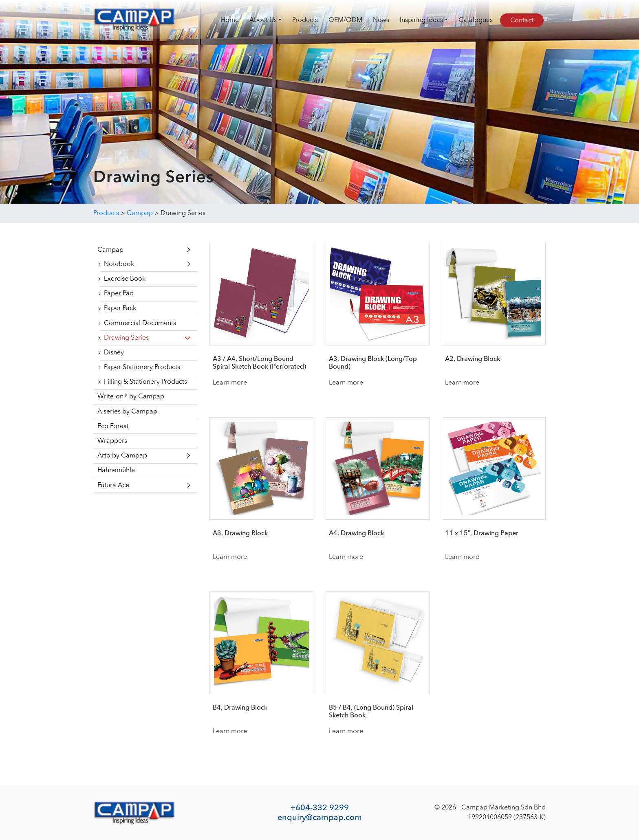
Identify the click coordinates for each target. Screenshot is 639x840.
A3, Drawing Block (240, 534)
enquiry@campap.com (320, 817)
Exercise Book (125, 279)
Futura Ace (113, 486)
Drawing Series (126, 338)
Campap (110, 250)
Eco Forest (113, 427)
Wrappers (112, 441)
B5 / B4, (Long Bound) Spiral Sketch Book (371, 712)
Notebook (119, 264)
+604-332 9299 (319, 808)
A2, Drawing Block (473, 359)
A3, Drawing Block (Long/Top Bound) (373, 363)
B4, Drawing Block (240, 708)
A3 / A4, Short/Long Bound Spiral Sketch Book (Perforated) (259, 363)
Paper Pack (120, 308)
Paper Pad (119, 294)
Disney (114, 353)
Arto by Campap (122, 456)
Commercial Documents (140, 323)
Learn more (230, 383)
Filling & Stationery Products (145, 382)
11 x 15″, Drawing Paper (482, 534)
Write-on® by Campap (131, 397)
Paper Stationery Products (142, 367)
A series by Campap (127, 412)
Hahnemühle (116, 471)
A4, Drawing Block (356, 534)
